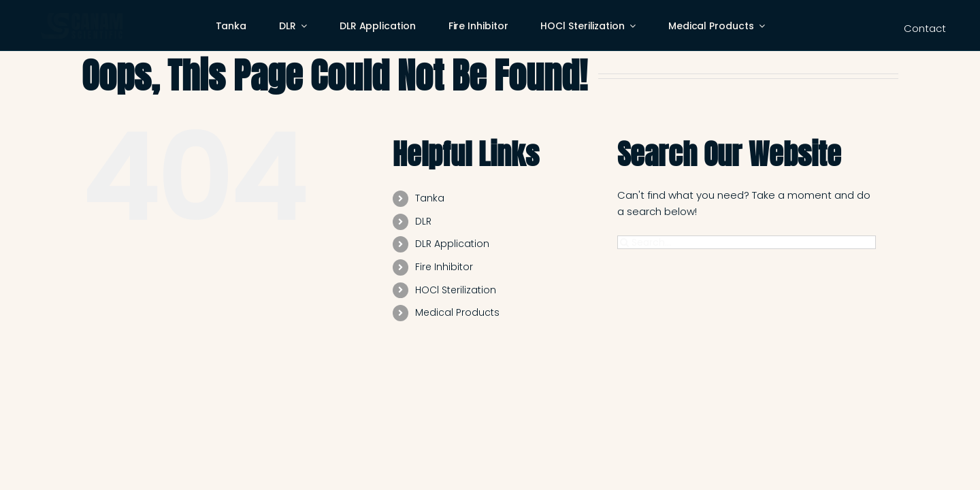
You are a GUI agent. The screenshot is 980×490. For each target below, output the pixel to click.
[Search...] (747, 242)
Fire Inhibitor (444, 267)
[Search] (624, 242)
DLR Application (452, 244)
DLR (423, 221)
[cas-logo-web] (82, 18)
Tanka (430, 198)
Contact (925, 28)
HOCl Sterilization (456, 290)
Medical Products (457, 312)
